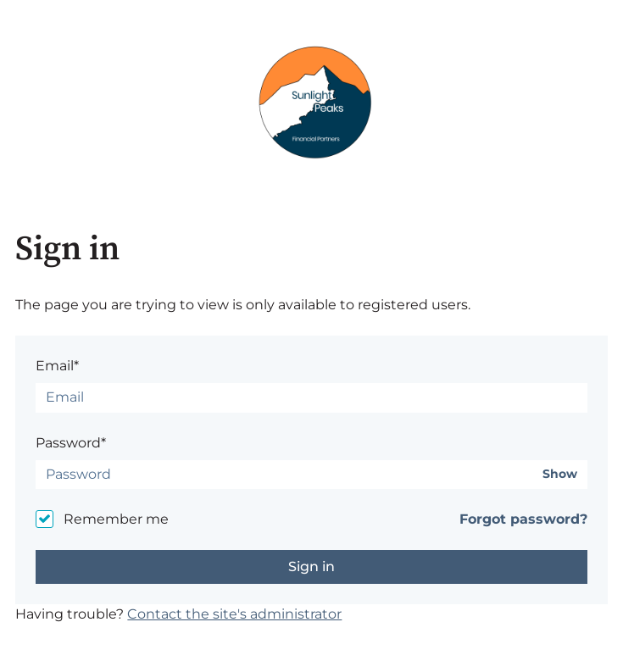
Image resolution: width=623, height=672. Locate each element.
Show (560, 474)
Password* (71, 443)
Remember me (116, 519)
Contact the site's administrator (234, 614)
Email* (57, 366)
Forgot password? (523, 519)
